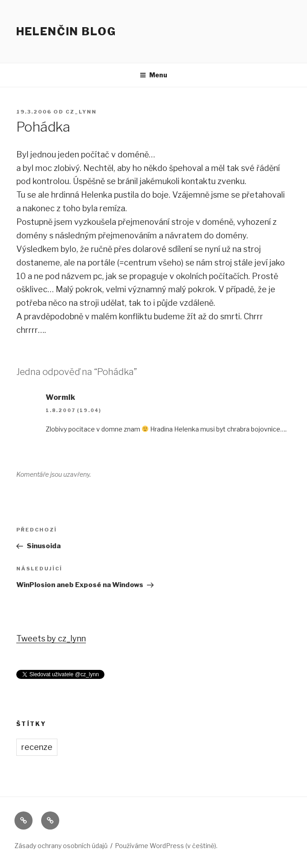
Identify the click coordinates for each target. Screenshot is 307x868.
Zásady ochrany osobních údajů (61, 846)
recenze (37, 747)
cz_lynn (81, 112)
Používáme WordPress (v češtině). (166, 846)
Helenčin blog (66, 31)
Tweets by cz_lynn (51, 638)
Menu (153, 75)
